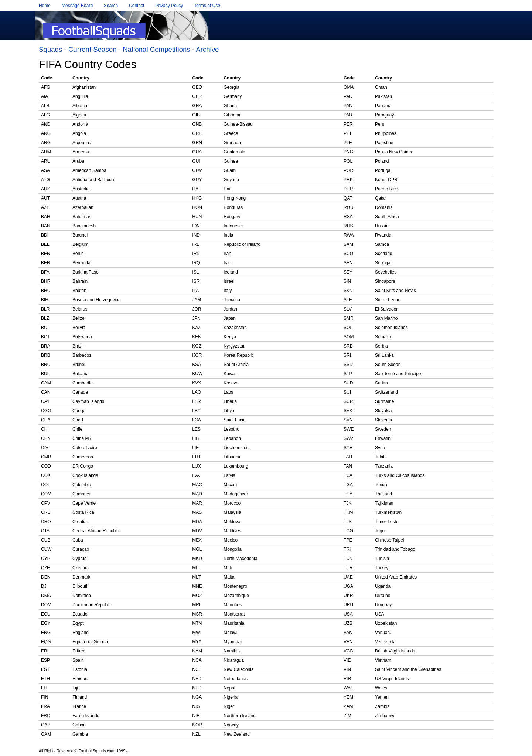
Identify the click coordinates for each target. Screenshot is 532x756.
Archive (207, 49)
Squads (50, 49)
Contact (137, 6)
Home (45, 6)
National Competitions (156, 49)
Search (111, 6)
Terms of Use (207, 6)
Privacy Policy (169, 6)
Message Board (77, 6)
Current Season (93, 49)
